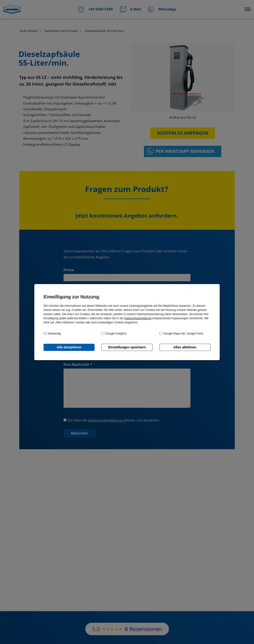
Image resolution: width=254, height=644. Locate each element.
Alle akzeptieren (69, 347)
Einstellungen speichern (127, 347)
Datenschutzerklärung (138, 318)
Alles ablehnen (185, 347)
